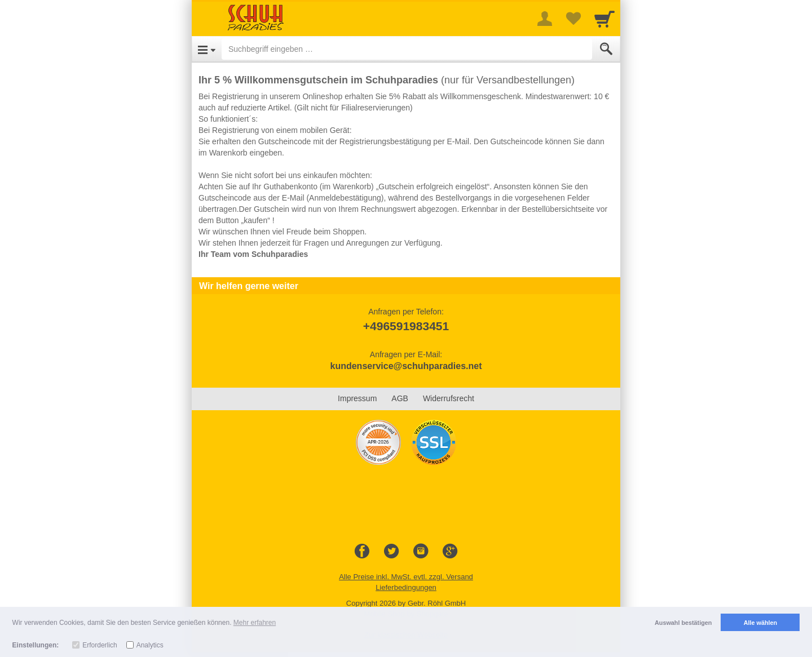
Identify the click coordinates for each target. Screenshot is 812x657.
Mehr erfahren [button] (255, 623)
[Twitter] (391, 552)
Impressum (357, 398)
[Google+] (450, 552)
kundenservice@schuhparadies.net (406, 366)
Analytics (150, 645)
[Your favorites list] (573, 19)
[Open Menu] (207, 49)
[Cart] (604, 19)
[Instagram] (421, 552)
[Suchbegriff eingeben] (407, 49)
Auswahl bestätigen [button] (683, 623)
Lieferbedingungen (406, 587)
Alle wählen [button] (760, 623)
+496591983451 (406, 326)
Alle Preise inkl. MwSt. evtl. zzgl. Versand (406, 577)
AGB (400, 398)
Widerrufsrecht (449, 398)
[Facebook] (362, 552)
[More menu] (545, 19)
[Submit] (606, 49)
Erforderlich (100, 645)
